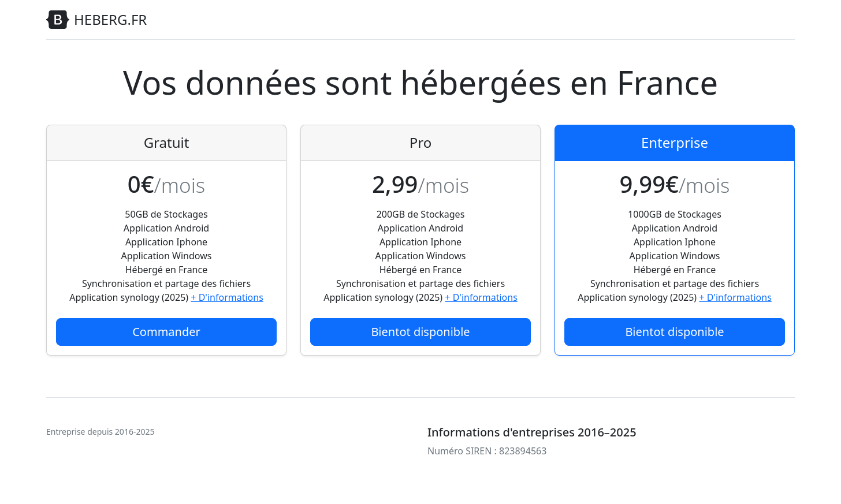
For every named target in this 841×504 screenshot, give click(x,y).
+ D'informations (227, 297)
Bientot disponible (420, 332)
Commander (166, 332)
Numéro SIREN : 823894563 (487, 451)
